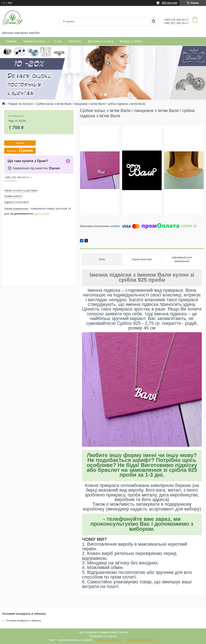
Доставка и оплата (101, 41)
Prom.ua (123, 632)
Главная (11, 41)
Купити (20, 143)
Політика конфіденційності (141, 640)
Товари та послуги (20, 104)
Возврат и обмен (131, 41)
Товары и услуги (34, 41)
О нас (58, 41)
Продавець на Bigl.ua (103, 636)
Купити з (20, 151)
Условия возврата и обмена (23, 621)
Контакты (75, 41)
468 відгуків (169, 3)
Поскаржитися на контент (109, 640)
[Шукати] (153, 21)
